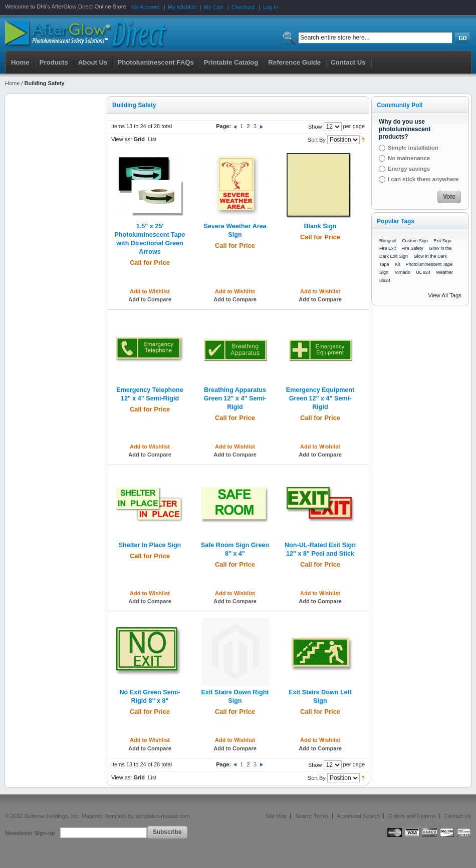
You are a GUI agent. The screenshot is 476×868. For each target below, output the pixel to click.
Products (54, 62)
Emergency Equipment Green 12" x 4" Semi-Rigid (320, 398)
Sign (384, 272)
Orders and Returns (412, 816)
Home (20, 62)
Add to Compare (150, 299)
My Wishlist (182, 7)
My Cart (214, 7)
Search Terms (312, 816)
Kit (398, 264)
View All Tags (445, 295)
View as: (122, 139)
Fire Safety (412, 248)
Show (315, 127)
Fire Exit (388, 248)
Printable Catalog (231, 62)
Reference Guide (294, 62)
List (152, 139)
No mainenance (409, 158)
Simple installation (413, 148)
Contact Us (458, 816)
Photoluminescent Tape (429, 264)
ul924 (385, 280)
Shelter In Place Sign (150, 545)
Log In (271, 7)
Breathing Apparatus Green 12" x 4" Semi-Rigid (235, 398)
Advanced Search (359, 816)
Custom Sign (415, 241)
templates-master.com (162, 816)
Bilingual (388, 241)
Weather (444, 272)
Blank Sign (320, 226)
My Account (146, 7)
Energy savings (409, 169)
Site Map (276, 816)
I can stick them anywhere (423, 179)
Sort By (317, 140)
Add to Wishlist (150, 291)
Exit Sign (442, 241)
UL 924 (423, 272)
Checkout (243, 7)
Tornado (402, 272)
